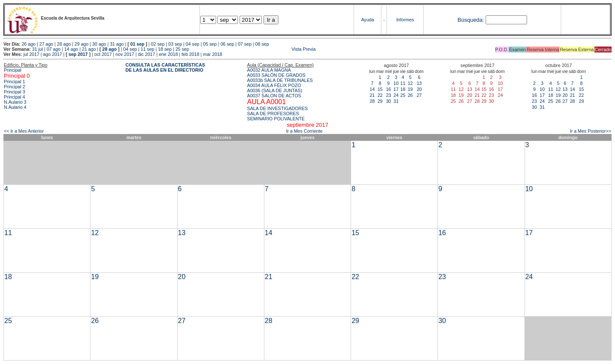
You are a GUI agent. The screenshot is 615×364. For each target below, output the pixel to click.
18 (403, 89)
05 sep (210, 44)
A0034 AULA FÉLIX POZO (274, 85)
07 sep (245, 44)
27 (419, 95)
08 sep (262, 44)
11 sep (147, 49)
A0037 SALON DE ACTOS (274, 96)
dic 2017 (146, 54)
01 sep (137, 44)
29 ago (82, 44)
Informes (405, 20)
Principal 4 (15, 97)
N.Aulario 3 (16, 102)
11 (403, 83)
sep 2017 (78, 54)
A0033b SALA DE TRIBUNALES (280, 80)
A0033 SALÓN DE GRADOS (277, 75)
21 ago (89, 49)
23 (389, 95)
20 (419, 89)
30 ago (99, 44)
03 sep (175, 44)
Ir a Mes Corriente (304, 131)
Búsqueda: (471, 20)
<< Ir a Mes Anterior (24, 131)
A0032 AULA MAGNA (269, 70)
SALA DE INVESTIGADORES (278, 108)
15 (380, 89)
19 (410, 89)
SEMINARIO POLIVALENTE (276, 119)
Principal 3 (15, 92)
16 (389, 89)
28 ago (64, 44)
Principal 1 (15, 82)
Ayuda (368, 20)
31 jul (37, 49)
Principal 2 (15, 87)
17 (396, 89)
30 (389, 101)
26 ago (29, 44)
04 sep (193, 44)
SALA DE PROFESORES (273, 114)
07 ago (54, 49)
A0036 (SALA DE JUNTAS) (275, 90)
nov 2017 (125, 54)
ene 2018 (168, 54)
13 (419, 83)
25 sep (182, 49)
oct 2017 (103, 54)
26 (410, 95)
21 (372, 95)
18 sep (165, 49)
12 (410, 83)
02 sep (158, 44)
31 (396, 101)
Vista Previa (253, 49)
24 (396, 95)
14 (372, 89)
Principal (13, 70)
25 (403, 95)
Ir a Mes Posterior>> (590, 131)
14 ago (71, 49)
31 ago (117, 44)
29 (380, 101)
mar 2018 (212, 54)
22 (380, 95)
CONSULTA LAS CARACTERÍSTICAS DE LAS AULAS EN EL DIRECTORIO (165, 67)
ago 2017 (53, 54)
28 (372, 101)
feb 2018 (190, 54)
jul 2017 (31, 54)
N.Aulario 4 (15, 107)
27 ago (46, 44)
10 (396, 83)
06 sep (227, 44)
